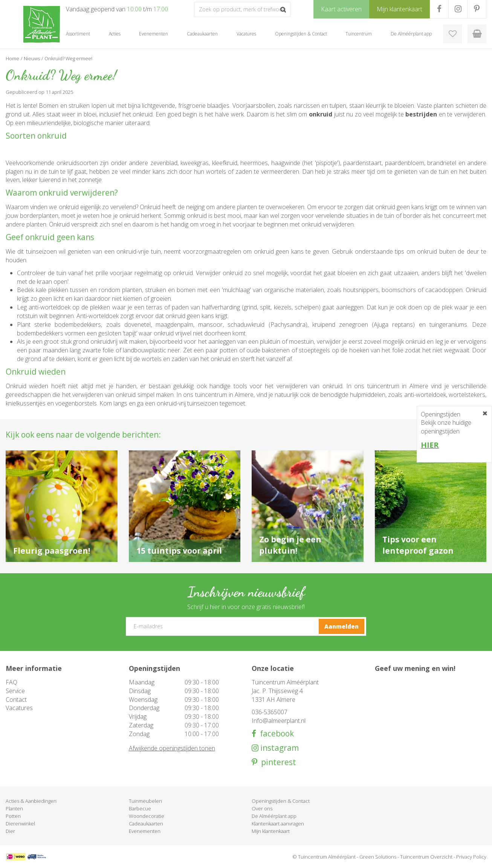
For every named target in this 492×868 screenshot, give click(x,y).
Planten (14, 808)
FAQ (11, 682)
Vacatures (19, 708)
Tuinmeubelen (145, 801)
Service (15, 691)
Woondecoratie (147, 816)
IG (458, 9)
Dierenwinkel (20, 824)
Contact (16, 700)
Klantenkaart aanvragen (278, 824)
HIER (430, 445)
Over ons (262, 808)
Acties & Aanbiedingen (31, 801)
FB (439, 9)
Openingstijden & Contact (281, 801)
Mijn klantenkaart (271, 831)
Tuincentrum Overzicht (426, 857)
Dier (10, 831)
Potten (13, 816)
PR (477, 9)
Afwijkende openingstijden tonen (172, 748)
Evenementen (145, 831)
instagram (279, 748)
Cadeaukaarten (146, 824)
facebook (275, 734)
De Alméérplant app (274, 816)
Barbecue (140, 808)
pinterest (277, 762)
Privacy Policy (471, 857)
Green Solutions (378, 857)
